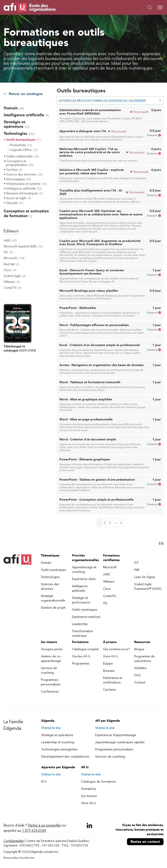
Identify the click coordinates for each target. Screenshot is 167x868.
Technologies (50, 577)
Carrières (109, 690)
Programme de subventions (144, 659)
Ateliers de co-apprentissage (51, 659)
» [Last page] (121, 522)
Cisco (107, 589)
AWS (107, 574)
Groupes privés (52, 649)
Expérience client (84, 579)
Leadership (80, 624)
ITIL (105, 603)
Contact (140, 682)
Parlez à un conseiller (45, 825)
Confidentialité (14, 841)
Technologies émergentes (59, 749)
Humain (46, 563)
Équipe (108, 664)
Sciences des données (50, 586)
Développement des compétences (65, 757)
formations (89, 789)
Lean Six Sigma (145, 577)
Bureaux (109, 671)
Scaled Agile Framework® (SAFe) (148, 586)
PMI (137, 570)
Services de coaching (49, 670)
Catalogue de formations (99, 782)
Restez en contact (145, 842)
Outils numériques (53, 570)
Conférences (50, 692)
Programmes (81, 664)
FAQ (137, 675)
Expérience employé (86, 617)
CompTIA (110, 596)
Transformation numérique (83, 633)
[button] (124, 7)
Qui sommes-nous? (116, 649)
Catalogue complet (85, 649)
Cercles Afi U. (81, 656)
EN (161, 544)
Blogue (139, 649)
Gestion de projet (53, 608)
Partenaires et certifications (113, 680)
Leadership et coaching (58, 742)
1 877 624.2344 (34, 831)
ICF (136, 563)
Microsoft (110, 567)
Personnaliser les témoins (19, 858)
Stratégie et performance (81, 600)
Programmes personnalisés (51, 682)
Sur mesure (89, 796)
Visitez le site (51, 728)
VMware (109, 582)
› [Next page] (115, 522)
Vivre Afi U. (111, 656)
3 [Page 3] (110, 523)
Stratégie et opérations (57, 735)
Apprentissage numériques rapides (120, 742)
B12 (44, 782)
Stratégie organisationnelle (53, 598)
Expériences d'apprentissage (116, 735)
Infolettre (140, 668)
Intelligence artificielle (80, 588)
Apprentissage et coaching (84, 570)
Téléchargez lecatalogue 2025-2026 (20, 348)
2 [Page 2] (105, 523)
